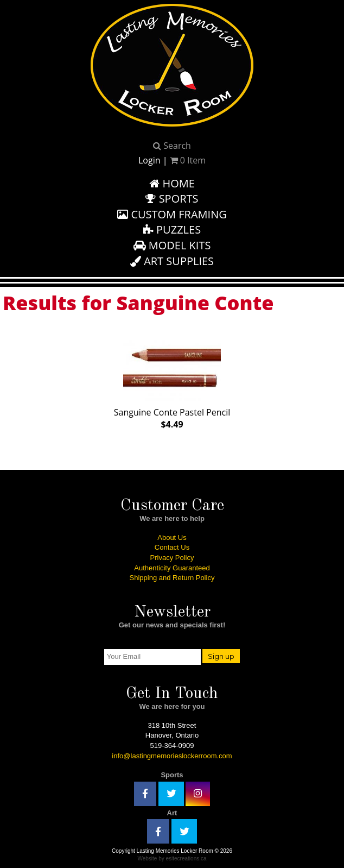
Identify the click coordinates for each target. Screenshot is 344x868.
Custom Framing (172, 214)
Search (172, 146)
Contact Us (172, 547)
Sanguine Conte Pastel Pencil (172, 383)
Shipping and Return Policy (172, 578)
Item (188, 160)
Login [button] (149, 160)
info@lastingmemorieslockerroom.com (172, 756)
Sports (172, 199)
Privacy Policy (172, 558)
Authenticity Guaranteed (172, 568)
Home (172, 183)
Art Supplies (172, 261)
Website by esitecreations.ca (172, 858)
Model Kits (172, 245)
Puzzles (172, 229)
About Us (172, 537)
